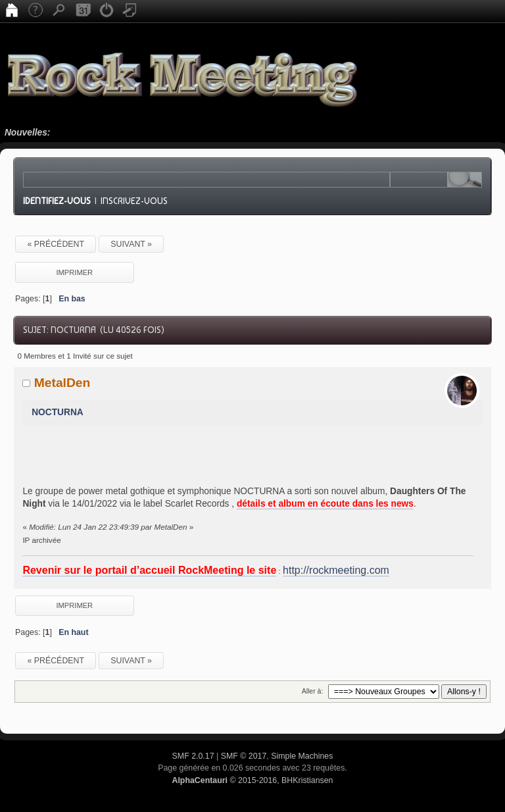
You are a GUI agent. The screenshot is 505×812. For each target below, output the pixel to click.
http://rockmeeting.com (336, 570)
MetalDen (62, 383)
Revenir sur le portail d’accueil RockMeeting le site (149, 570)
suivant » (131, 244)
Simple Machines (302, 756)
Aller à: (313, 691)
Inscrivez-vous (134, 201)
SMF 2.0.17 (193, 756)
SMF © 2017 (244, 756)
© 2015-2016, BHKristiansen (252, 780)
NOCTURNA (58, 412)
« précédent (56, 244)
